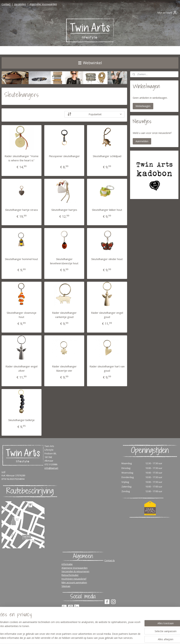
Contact (6, 4)
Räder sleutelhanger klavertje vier (64, 368)
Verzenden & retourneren (75, 571)
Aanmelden (142, 141)
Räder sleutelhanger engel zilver (21, 368)
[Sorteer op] (94, 114)
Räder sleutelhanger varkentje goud (64, 315)
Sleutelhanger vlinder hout (107, 259)
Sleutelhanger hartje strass (22, 210)
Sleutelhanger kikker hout (107, 210)
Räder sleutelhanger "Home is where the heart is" (22, 158)
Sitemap (66, 586)
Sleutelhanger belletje (21, 420)
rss (111, 638)
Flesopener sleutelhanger (64, 156)
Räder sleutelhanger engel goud (107, 315)
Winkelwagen (143, 106)
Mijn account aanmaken (74, 582)
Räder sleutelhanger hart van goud (107, 368)
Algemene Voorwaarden (43, 4)
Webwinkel (90, 63)
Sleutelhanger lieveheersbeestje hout (64, 261)
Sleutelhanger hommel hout (21, 259)
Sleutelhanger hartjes (64, 210)
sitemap (104, 638)
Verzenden (20, 4)
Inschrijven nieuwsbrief (74, 579)
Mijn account (167, 13)
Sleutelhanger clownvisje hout (22, 315)
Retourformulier (70, 575)
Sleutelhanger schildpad (107, 156)
